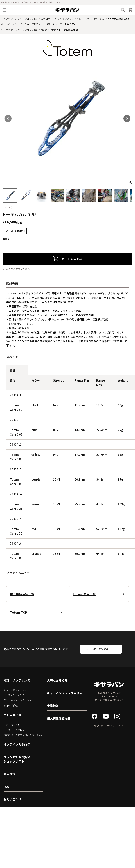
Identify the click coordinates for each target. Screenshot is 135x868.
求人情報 (9, 774)
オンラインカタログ (14, 730)
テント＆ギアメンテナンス (18, 700)
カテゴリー (47, 19)
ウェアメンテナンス (14, 695)
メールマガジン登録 (97, 649)
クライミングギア (64, 19)
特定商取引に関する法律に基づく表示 (23, 735)
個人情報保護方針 (59, 718)
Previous (8, 119)
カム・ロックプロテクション (92, 19)
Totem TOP (19, 612)
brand (44, 30)
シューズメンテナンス (15, 690)
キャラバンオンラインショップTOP (20, 19)
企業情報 (53, 706)
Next (127, 119)
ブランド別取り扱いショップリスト (17, 759)
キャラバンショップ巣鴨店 (65, 693)
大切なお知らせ (57, 680)
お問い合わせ (12, 799)
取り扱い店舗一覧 (22, 594)
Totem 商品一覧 (84, 594)
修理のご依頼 (11, 705)
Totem (53, 30)
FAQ (6, 787)
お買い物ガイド (12, 724)
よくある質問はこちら (18, 269)
